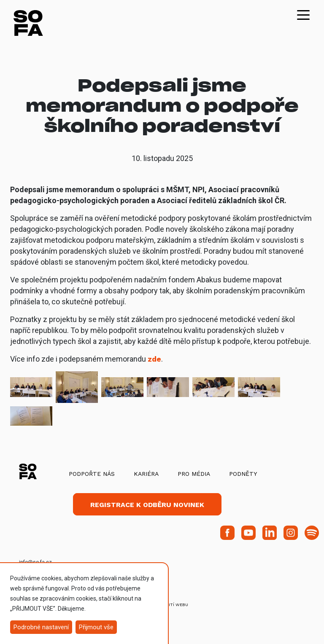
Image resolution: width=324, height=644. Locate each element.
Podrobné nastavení (41, 627)
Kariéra (146, 474)
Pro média (194, 474)
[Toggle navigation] (303, 14)
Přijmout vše (96, 627)
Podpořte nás (92, 474)
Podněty (243, 474)
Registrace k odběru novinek (147, 505)
